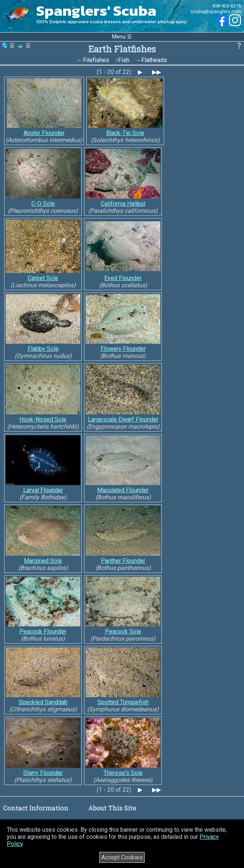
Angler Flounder (44, 133)
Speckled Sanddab (43, 702)
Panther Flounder (123, 561)
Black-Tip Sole (125, 133)
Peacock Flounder (43, 631)
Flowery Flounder (123, 349)
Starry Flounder (43, 773)
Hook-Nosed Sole (43, 419)
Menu (119, 37)
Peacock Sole (123, 631)
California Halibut (123, 204)
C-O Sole (43, 204)
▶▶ (157, 72)
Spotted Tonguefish (123, 702)
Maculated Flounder (123, 490)
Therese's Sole (123, 773)
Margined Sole (43, 561)
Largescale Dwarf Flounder (123, 419)
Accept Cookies (122, 857)
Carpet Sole (43, 278)
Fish (124, 60)
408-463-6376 (226, 6)
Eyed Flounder (123, 278)
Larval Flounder (43, 490)
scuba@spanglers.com (216, 11)
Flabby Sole (43, 349)
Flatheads (154, 60)
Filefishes (96, 60)
